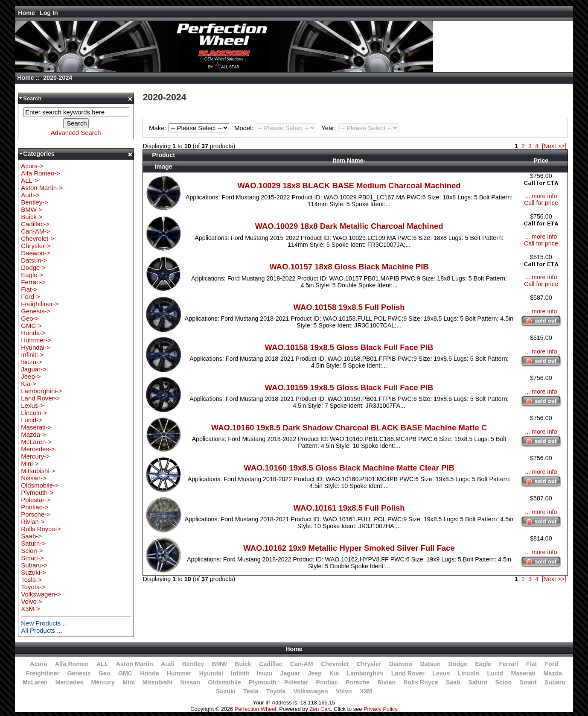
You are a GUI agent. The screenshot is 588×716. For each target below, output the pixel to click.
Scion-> (32, 551)
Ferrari (508, 664)
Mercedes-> (38, 449)
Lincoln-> (34, 413)
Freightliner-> (40, 304)
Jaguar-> (33, 369)
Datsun (430, 664)
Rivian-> (33, 522)
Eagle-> (32, 275)
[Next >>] (554, 146)
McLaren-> (36, 442)
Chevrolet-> (38, 238)
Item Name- (349, 161)
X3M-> (30, 609)
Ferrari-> (33, 282)
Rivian (386, 682)
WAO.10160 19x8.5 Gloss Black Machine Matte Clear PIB (349, 468)
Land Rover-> (40, 398)
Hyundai (211, 673)
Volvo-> (32, 601)
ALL (102, 664)
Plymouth (263, 682)
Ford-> (30, 297)
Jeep (314, 673)
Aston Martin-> (42, 188)
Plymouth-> (37, 492)
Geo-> (30, 318)
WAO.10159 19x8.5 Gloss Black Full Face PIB (349, 387)
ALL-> (29, 180)
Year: (360, 128)
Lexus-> (32, 405)
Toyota (276, 691)
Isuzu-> (31, 362)
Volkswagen (310, 691)
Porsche (358, 682)
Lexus (441, 673)
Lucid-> (31, 420)
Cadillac (271, 664)
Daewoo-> (36, 253)
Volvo (344, 691)
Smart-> (32, 558)
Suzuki (226, 691)
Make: (190, 128)
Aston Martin (135, 664)
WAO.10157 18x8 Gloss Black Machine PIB (349, 267)
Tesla (251, 691)
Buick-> (32, 217)
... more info (541, 196)
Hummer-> (36, 340)
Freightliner (43, 673)
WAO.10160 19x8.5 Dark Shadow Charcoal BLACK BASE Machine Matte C (349, 428)
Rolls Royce (421, 682)
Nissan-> (33, 478)
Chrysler (369, 664)
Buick (243, 664)
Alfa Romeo (72, 664)
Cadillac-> (35, 224)
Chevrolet (335, 664)
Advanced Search (76, 133)
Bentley (193, 664)
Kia (334, 673)
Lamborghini (365, 673)
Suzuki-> (33, 572)
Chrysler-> (36, 246)
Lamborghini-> (41, 391)
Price (541, 161)
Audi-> (30, 195)
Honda (149, 673)
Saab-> (31, 536)
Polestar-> (36, 500)
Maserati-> (36, 427)
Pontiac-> (35, 507)
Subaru (555, 682)
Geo (105, 673)
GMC (125, 673)
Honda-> (33, 333)
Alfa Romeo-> (41, 173)
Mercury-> (35, 456)
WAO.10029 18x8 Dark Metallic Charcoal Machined (349, 226)
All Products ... (41, 630)
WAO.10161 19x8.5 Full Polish (349, 508)
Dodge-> (33, 267)
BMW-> (32, 209)
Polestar (296, 682)
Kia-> (28, 384)
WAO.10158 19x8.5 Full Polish (349, 307)
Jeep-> (31, 376)
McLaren (35, 682)
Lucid (495, 673)
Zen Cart (320, 709)
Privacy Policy (381, 709)
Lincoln (469, 673)
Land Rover (408, 673)
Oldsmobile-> (40, 485)
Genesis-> (36, 311)
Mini (128, 682)
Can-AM (302, 664)
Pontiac (327, 682)
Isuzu (265, 673)
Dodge (458, 664)
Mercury (103, 682)
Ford (551, 664)
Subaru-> (34, 565)
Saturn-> (33, 543)
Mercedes (70, 682)
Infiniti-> (32, 355)
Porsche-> (36, 514)
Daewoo (401, 664)
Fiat (531, 664)
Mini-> (30, 463)
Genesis (79, 673)
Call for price (541, 203)
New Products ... (44, 623)
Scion (503, 682)
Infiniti (240, 673)
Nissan (190, 682)
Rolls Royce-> (41, 529)
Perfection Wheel (255, 709)
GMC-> (31, 326)
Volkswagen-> (41, 594)
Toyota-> (33, 587)
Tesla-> (31, 580)
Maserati (524, 673)
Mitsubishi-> (38, 471)
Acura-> (32, 166)
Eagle (483, 664)
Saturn (478, 682)
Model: (277, 128)
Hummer (179, 673)
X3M (366, 691)
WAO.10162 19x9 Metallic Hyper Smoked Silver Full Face (349, 548)
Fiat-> (29, 289)
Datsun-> (34, 260)
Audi (168, 664)
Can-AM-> (35, 231)
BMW (219, 664)
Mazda (553, 673)
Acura (38, 664)
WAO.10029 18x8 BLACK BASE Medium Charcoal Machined (349, 186)
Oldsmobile (224, 682)
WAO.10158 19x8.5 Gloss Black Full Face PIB (349, 347)
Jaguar (290, 673)
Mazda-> (33, 434)
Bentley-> (35, 202)
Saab (453, 682)
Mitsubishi (157, 682)
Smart (528, 682)
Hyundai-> (36, 347)
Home (26, 13)
